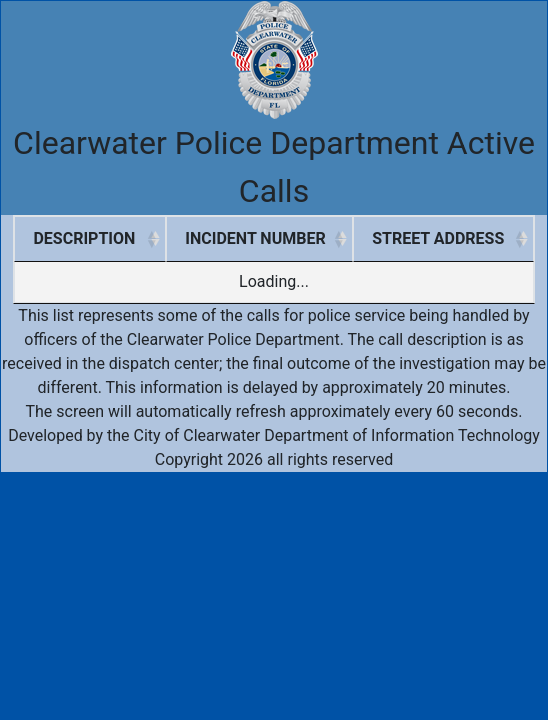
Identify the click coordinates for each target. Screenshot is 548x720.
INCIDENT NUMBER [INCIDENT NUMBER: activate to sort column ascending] (255, 238)
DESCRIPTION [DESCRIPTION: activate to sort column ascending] (84, 238)
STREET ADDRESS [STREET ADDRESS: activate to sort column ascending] (438, 238)
